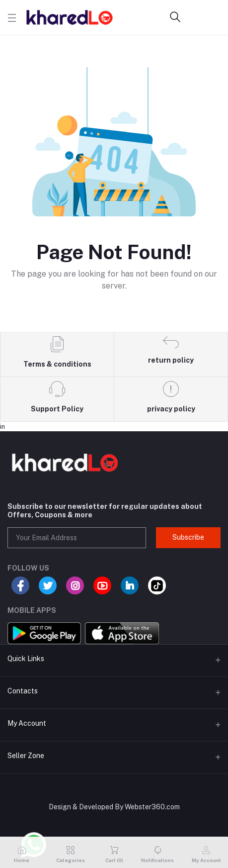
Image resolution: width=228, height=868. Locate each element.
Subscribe (188, 537)
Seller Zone (26, 756)
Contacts (23, 691)
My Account (27, 723)
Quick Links (26, 659)
